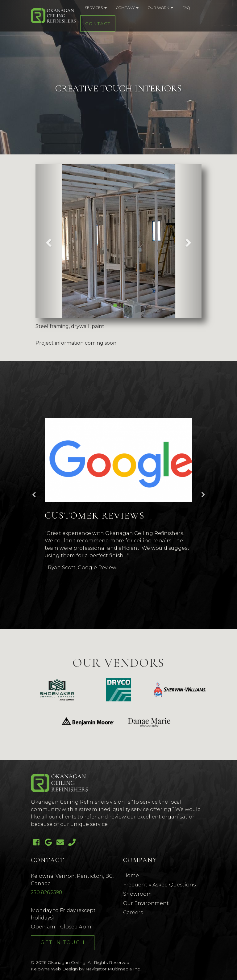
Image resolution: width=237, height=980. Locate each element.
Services (96, 8)
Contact (98, 23)
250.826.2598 (47, 892)
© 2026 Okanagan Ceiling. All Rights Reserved (80, 962)
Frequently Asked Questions (159, 885)
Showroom (137, 894)
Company (127, 8)
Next (203, 495)
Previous (34, 495)
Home (131, 875)
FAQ (186, 8)
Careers (133, 913)
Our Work (160, 8)
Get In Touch (63, 942)
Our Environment (146, 903)
